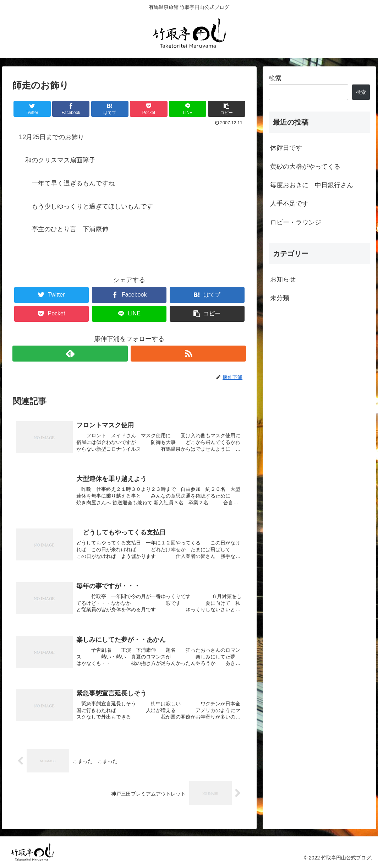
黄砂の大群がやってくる (305, 167)
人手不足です (289, 204)
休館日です (286, 148)
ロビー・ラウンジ (296, 222)
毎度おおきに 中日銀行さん (312, 185)
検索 (275, 78)
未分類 (280, 298)
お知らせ (283, 279)
